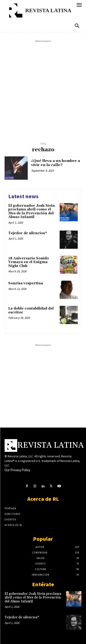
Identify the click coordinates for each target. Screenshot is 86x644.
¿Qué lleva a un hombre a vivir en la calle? (56, 163)
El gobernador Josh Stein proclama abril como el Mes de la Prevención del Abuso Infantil (32, 211)
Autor (9, 178)
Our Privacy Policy (17, 470)
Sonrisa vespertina (26, 283)
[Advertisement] (43, 87)
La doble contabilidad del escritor (31, 310)
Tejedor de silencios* (28, 233)
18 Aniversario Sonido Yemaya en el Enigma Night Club (29, 262)
